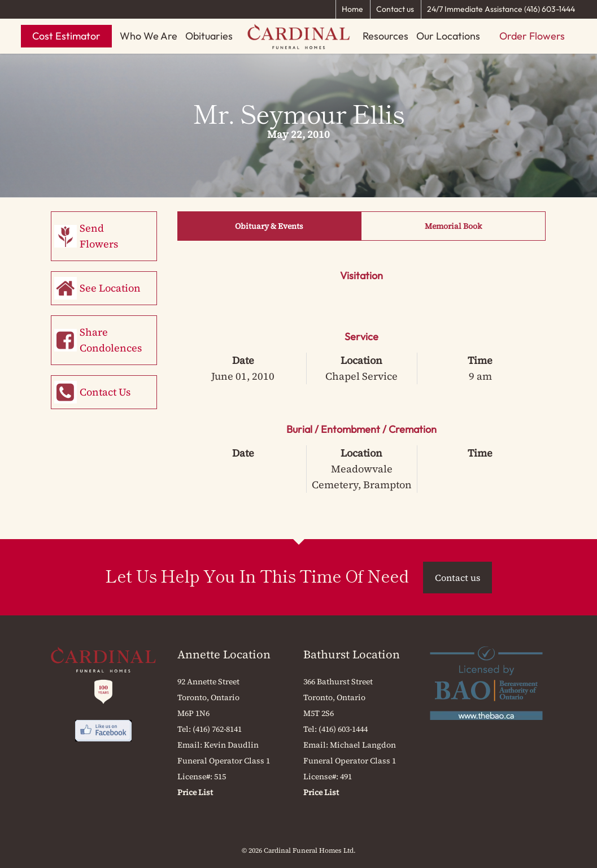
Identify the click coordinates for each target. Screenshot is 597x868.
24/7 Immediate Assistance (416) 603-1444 (501, 9)
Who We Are (149, 36)
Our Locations (448, 36)
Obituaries (209, 36)
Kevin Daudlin (231, 745)
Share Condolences (111, 340)
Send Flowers (99, 236)
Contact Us (105, 392)
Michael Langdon (363, 745)
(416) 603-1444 (343, 729)
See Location (110, 288)
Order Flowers (532, 36)
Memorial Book (453, 226)
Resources (385, 36)
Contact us (395, 9)
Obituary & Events (269, 226)
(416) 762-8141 (217, 729)
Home (352, 9)
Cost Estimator (66, 36)
